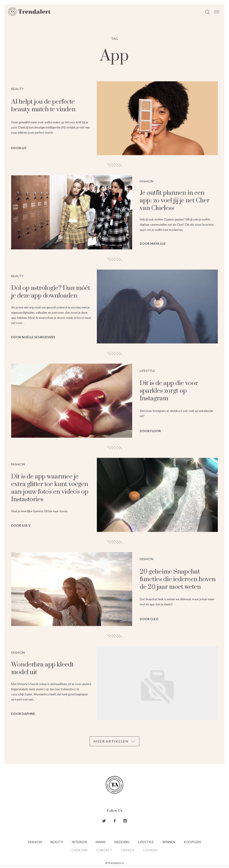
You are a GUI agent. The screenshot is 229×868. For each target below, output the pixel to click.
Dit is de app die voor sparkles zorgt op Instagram (169, 391)
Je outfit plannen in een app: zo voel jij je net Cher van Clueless (175, 200)
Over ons (79, 850)
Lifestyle (146, 842)
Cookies (150, 850)
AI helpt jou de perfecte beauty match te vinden (43, 106)
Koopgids (192, 842)
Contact (104, 850)
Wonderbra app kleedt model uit (42, 668)
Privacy (128, 850)
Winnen (169, 842)
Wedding (122, 842)
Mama (101, 842)
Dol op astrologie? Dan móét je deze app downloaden (51, 292)
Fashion (35, 842)
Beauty (57, 842)
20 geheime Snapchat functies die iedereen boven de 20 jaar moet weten (178, 579)
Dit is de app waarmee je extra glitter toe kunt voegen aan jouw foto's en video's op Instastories (50, 488)
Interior (79, 842)
